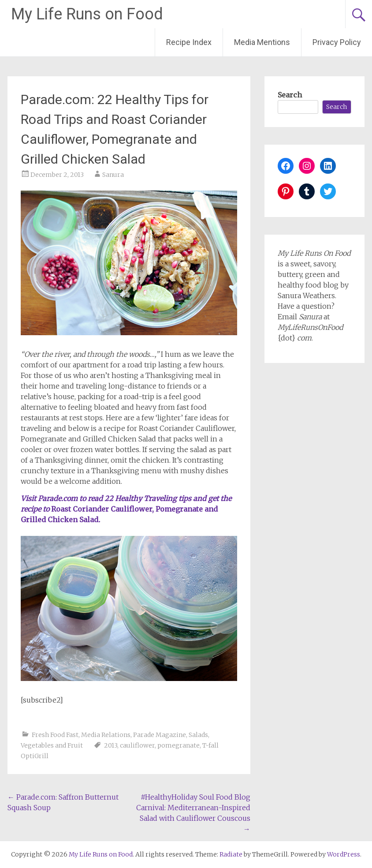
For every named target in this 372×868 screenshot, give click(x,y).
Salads (198, 735)
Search (290, 95)
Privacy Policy (337, 42)
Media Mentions (262, 42)
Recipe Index (189, 42)
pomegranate (179, 745)
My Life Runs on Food (87, 14)
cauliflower (137, 745)
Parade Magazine (160, 735)
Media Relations (106, 735)
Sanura (113, 175)
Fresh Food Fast (55, 735)
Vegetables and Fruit (52, 745)
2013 (111, 745)
